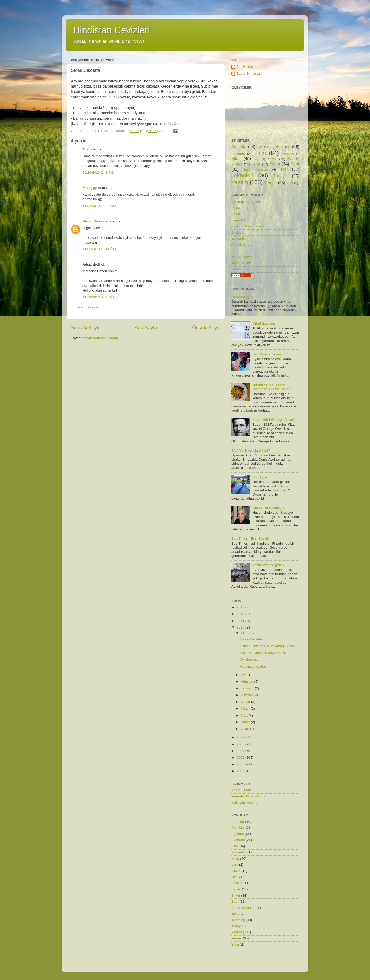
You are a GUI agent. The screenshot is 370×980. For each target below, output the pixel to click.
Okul (291, 159)
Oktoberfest (249, 659)
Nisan (246, 708)
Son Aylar (260, 477)
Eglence (283, 147)
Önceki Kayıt (206, 327)
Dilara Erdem (241, 208)
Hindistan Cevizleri (112, 30)
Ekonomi (238, 154)
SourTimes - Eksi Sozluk (250, 539)
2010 (241, 627)
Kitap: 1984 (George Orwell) (274, 420)
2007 (241, 751)
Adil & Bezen (241, 790)
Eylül (245, 675)
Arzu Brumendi (243, 245)
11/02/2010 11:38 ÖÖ (99, 206)
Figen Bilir (239, 220)
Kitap (236, 159)
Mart (245, 715)
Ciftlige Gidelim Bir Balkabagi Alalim (267, 646)
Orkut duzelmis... (265, 323)
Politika (237, 164)
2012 (241, 614)
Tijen (86, 149)
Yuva (290, 183)
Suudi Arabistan (256, 170)
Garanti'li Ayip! (242, 297)
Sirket (275, 164)
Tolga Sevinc (241, 263)
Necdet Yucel (241, 257)
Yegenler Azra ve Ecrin (249, 796)
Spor (295, 164)
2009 (241, 737)
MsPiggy (90, 188)
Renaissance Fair (253, 666)
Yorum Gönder (89, 307)
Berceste (238, 238)
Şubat (246, 722)
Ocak (245, 729)
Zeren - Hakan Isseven (249, 226)
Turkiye (280, 176)
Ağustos (248, 682)
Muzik (272, 159)
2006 (241, 758)
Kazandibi (288, 154)
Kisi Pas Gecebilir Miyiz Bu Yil (263, 653)
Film (261, 153)
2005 (241, 764)
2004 (241, 771)
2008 (241, 744)
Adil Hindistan (247, 67)
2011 (241, 621)
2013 (241, 607)
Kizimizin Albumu (244, 802)
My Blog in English (246, 202)
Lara (256, 159)
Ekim (245, 633)
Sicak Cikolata (251, 639)
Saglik (256, 164)
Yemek (270, 183)
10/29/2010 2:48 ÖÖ (98, 172)
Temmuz (248, 688)
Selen (236, 214)
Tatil (284, 169)
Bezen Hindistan (96, 221)
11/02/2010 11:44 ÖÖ (99, 249)
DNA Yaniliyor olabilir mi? (251, 450)
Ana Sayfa (146, 327)
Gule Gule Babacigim (269, 508)
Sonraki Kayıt (85, 327)
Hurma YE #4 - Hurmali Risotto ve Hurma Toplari (271, 387)
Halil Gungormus (244, 269)
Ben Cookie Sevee (267, 354)
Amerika (239, 147)
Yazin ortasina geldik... (270, 565)
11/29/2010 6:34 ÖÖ (98, 297)
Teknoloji (242, 175)
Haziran (247, 695)
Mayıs (246, 702)
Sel (234, 251)
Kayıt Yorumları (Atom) (101, 338)
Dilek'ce (237, 232)
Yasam (240, 182)
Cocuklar (263, 147)
